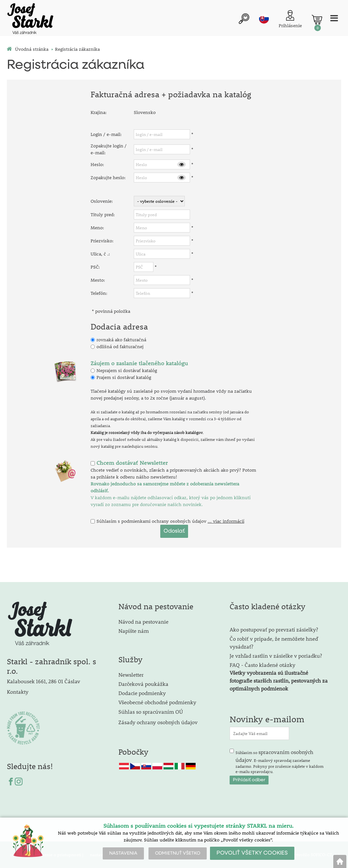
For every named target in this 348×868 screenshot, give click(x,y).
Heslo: (97, 164)
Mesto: (98, 280)
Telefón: (99, 293)
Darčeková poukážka (143, 684)
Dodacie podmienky (142, 693)
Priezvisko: (102, 241)
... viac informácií (226, 521)
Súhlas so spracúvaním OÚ (151, 712)
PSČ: (95, 267)
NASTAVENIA (123, 853)
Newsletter (131, 675)
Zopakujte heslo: (108, 178)
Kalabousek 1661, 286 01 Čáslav (43, 681)
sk (264, 19)
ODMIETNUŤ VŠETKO (178, 853)
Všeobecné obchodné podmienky (157, 702)
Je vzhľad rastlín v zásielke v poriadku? (276, 656)
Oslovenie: (102, 201)
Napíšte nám (134, 631)
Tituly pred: (103, 215)
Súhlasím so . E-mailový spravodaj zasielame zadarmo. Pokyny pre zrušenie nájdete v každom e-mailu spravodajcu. (279, 761)
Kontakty (18, 692)
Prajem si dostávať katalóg (124, 377)
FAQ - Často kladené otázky (262, 665)
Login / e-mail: (106, 134)
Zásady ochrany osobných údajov (159, 722)
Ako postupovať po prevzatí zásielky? (274, 629)
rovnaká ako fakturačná (121, 340)
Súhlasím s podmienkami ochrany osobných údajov (151, 521)
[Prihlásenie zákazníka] (290, 20)
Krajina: (99, 112)
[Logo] (30, 20)
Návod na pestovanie (143, 622)
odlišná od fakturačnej (120, 347)
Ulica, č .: (100, 254)
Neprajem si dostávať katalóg (127, 370)
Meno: (97, 228)
